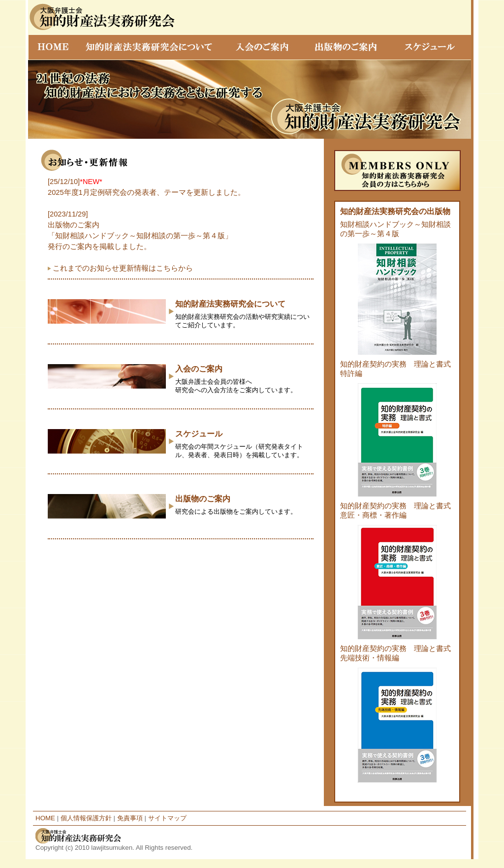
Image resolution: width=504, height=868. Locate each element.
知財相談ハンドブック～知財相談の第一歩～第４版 (397, 290)
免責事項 (130, 818)
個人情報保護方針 (86, 818)
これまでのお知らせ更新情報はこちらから (123, 268)
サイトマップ (167, 818)
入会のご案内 (199, 369)
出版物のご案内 (203, 499)
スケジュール (199, 434)
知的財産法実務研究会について (230, 304)
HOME (45, 818)
